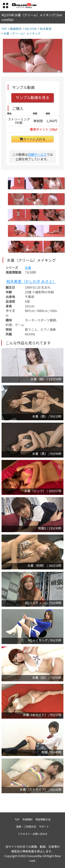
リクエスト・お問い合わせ (33, 834)
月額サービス (37, 154)
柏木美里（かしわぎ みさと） (31, 281)
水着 (28, 268)
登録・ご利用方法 (26, 826)
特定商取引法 (43, 819)
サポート (44, 826)
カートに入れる (33, 139)
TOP (17, 819)
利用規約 (27, 819)
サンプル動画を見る (33, 97)
